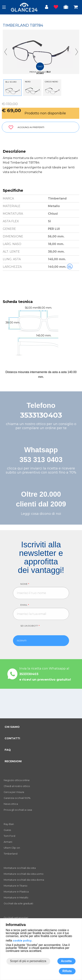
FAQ (8, 750)
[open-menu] (4, 7)
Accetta (66, 961)
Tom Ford (9, 836)
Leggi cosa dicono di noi (41, 514)
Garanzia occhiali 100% (17, 798)
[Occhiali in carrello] (76, 8)
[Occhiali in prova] (66, 8)
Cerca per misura (14, 792)
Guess (7, 830)
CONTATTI (12, 738)
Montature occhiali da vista (20, 868)
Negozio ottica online (17, 780)
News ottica (11, 804)
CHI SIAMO (12, 727)
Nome (25, 584)
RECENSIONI (13, 761)
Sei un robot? (30, 626)
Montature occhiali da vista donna (24, 880)
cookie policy (22, 941)
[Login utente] (47, 8)
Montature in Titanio (16, 886)
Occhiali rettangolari (16, 918)
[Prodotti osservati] (56, 8)
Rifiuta (67, 971)
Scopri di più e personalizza (28, 961)
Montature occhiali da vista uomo (24, 874)
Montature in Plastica (16, 892)
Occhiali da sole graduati (18, 903)
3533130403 (41, 415)
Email (25, 605)
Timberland (11, 854)
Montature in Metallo (16, 898)
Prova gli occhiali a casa (18, 810)
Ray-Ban (9, 824)
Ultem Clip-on (12, 848)
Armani (8, 842)
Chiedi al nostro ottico (17, 786)
